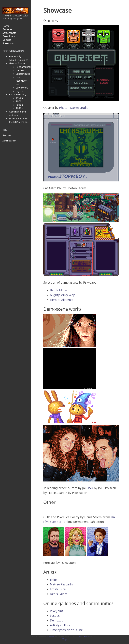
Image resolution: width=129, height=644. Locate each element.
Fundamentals (24, 67)
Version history (18, 94)
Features (7, 29)
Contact (7, 40)
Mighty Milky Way (62, 295)
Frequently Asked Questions (19, 58)
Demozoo (57, 620)
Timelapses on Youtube (66, 630)
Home (6, 26)
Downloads (9, 36)
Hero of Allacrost (62, 300)
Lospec (55, 616)
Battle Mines (59, 290)
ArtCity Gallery (60, 625)
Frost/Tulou (58, 589)
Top (64, 639)
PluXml (87, 636)
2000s (19, 101)
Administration (9, 141)
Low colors (22, 88)
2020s (19, 108)
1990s (19, 98)
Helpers (20, 70)
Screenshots (9, 33)
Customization (24, 74)
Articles (7, 135)
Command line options (17, 113)
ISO (91, 488)
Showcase (8, 43)
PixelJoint (57, 611)
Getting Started (18, 63)
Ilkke (53, 580)
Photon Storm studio (74, 108)
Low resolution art (21, 81)
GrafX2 (80, 636)
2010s (19, 105)
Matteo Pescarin (61, 584)
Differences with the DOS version (18, 120)
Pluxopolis (50, 636)
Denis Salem (59, 594)
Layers (19, 91)
